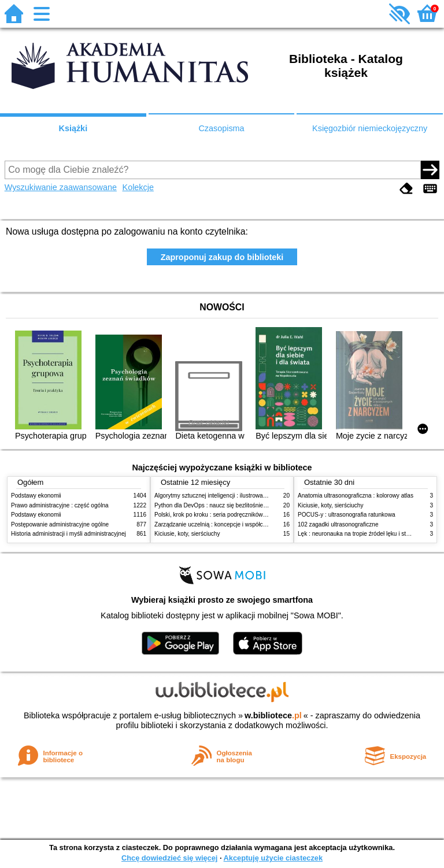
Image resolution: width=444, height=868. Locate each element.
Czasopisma (221, 128)
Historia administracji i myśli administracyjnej (69, 534)
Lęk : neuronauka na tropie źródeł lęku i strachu (359, 534)
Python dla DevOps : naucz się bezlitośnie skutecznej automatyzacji (242, 505)
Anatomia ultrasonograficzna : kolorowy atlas (356, 496)
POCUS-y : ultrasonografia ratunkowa (347, 515)
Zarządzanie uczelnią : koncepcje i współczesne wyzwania (230, 524)
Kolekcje (138, 187)
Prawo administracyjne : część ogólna (60, 505)
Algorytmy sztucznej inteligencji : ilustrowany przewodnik (227, 496)
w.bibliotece (273, 715)
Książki (73, 128)
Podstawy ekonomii (36, 496)
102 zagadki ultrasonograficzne (338, 524)
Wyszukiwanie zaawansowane (61, 187)
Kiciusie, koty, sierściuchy (187, 534)
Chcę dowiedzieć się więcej (169, 858)
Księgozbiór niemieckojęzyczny (370, 128)
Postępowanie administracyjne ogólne (60, 524)
